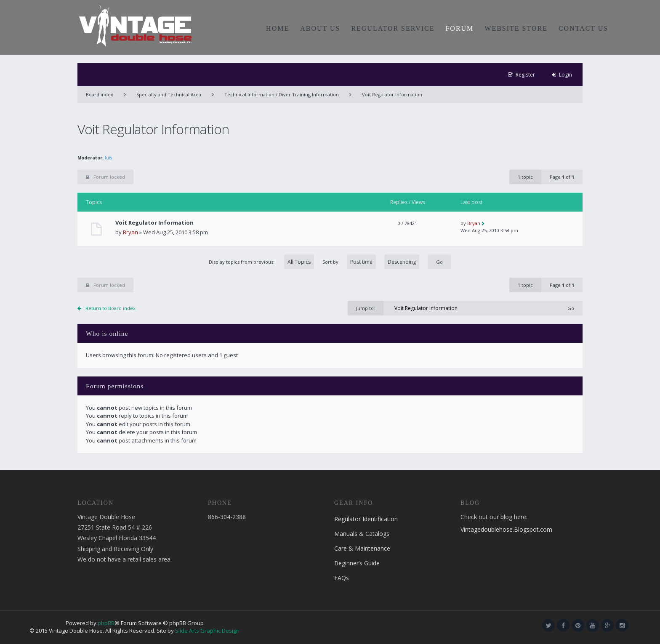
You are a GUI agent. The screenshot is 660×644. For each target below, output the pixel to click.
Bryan (130, 232)
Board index (100, 94)
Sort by (371, 262)
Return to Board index (110, 308)
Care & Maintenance (362, 548)
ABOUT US (320, 28)
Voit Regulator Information (392, 94)
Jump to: (366, 308)
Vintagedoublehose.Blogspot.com (506, 529)
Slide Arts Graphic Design (207, 631)
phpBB (106, 623)
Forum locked (105, 177)
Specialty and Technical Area (169, 94)
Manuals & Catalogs (362, 534)
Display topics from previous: (261, 262)
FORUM (459, 28)
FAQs (342, 578)
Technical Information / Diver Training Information (282, 94)
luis (108, 158)
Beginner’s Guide (357, 563)
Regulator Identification (366, 519)
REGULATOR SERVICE (393, 28)
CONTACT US (583, 28)
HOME (278, 28)
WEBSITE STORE (516, 28)
